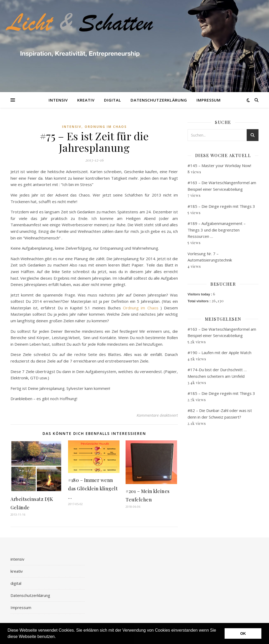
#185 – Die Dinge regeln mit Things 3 (221, 206)
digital (113, 100)
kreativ (86, 100)
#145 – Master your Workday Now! (219, 165)
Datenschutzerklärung (159, 100)
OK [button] (243, 633)
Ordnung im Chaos (106, 127)
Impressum (209, 100)
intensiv (58, 100)
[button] (58, 637)
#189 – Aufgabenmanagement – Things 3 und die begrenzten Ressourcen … (217, 230)
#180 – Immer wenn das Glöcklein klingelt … (93, 489)
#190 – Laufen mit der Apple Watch (219, 353)
